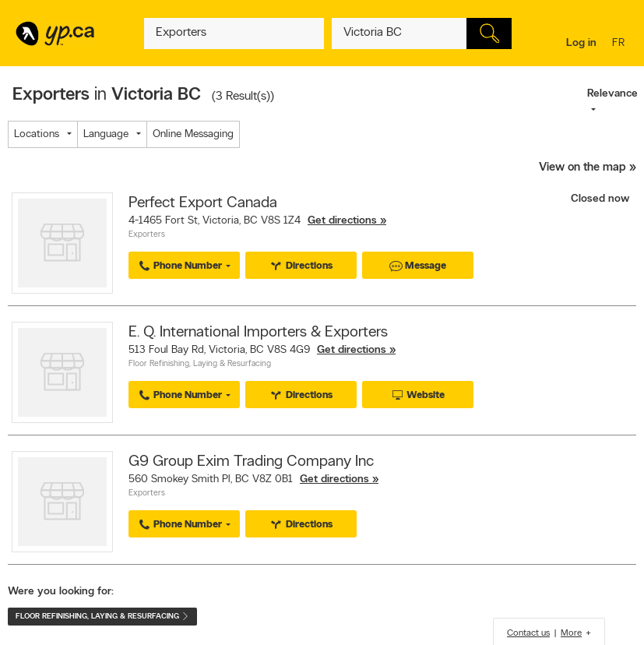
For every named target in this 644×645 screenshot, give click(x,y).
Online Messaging (193, 134)
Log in (581, 43)
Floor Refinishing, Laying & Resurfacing (200, 364)
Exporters (147, 235)
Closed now (602, 199)
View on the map (582, 168)
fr (620, 44)
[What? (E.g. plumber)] (234, 33)
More (571, 633)
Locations (37, 134)
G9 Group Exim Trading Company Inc (251, 462)
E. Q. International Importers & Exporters (258, 333)
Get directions (342, 221)
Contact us (528, 633)
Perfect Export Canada (203, 203)
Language (106, 134)
